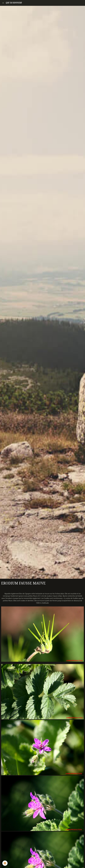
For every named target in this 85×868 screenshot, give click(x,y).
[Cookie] (5, 863)
